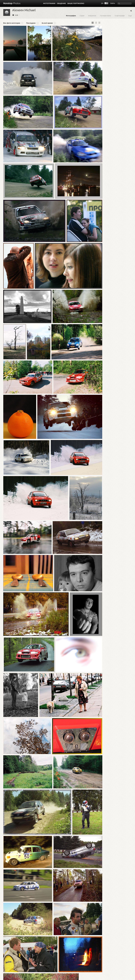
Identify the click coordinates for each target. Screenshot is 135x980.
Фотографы (33, 969)
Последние (31, 23)
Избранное (92, 16)
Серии (82, 16)
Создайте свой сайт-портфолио (65, 966)
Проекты (6, 969)
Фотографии (49, 3)
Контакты (58, 971)
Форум (31, 964)
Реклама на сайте (86, 971)
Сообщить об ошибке (124, 964)
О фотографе (120, 16)
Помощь (57, 969)
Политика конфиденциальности (91, 969)
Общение (61, 3)
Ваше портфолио (76, 3)
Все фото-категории (12, 23)
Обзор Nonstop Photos (62, 964)
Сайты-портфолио (35, 971)
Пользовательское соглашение (91, 964)
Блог (31, 966)
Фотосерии (7, 966)
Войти (113, 3)
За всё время (47, 23)
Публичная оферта (87, 966)
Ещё (130, 16)
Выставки (7, 971)
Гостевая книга (105, 16)
